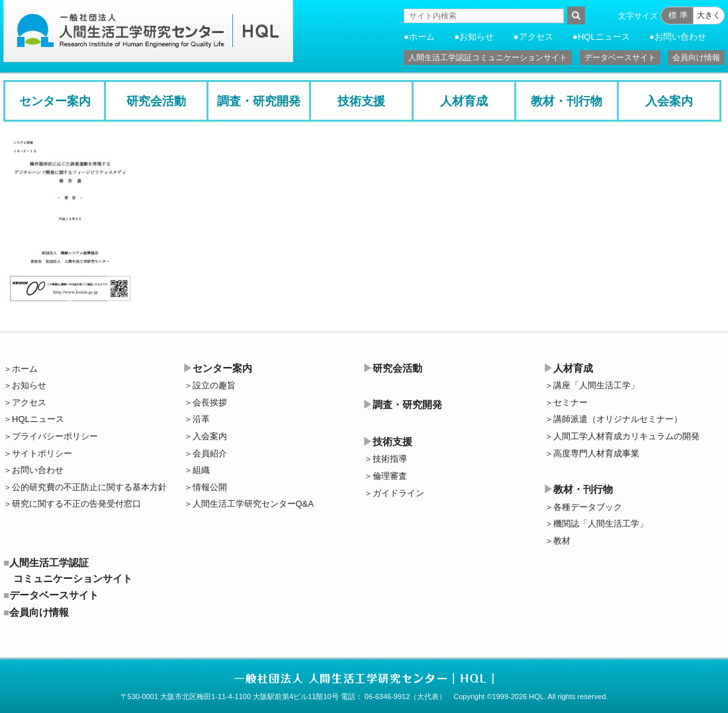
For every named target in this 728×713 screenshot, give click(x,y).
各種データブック (588, 507)
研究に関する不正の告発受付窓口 (76, 504)
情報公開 (210, 487)
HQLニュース (604, 37)
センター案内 (55, 101)
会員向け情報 (696, 58)
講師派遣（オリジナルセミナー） (618, 419)
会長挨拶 (210, 402)
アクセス (536, 37)
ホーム (422, 37)
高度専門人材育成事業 (596, 453)
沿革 (201, 419)
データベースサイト (620, 58)
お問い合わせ (680, 37)
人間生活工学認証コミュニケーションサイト (488, 58)
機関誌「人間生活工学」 (601, 524)
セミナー (570, 402)
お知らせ (477, 37)
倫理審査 (390, 476)
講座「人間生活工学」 (596, 385)
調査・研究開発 (259, 101)
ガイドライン (398, 493)
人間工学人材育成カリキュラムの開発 (626, 436)
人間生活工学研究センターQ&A (253, 504)
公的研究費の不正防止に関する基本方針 (89, 487)
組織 (201, 470)
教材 (562, 541)
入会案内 (669, 101)
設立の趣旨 (214, 385)
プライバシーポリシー (55, 436)
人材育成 (464, 101)
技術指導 (390, 459)
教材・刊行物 (567, 101)
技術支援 (361, 101)
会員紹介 (210, 453)
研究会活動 (156, 101)
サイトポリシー (42, 453)
